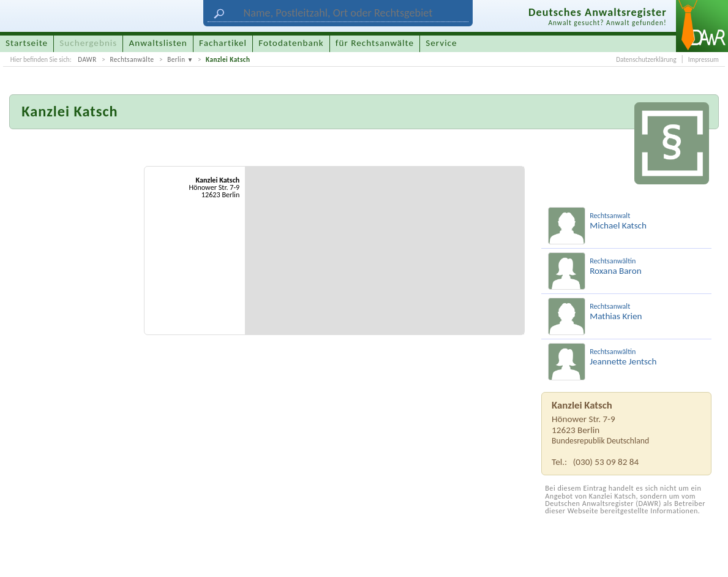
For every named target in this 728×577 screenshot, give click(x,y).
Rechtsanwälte (132, 59)
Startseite (27, 43)
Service (441, 43)
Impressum (704, 59)
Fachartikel (223, 43)
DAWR (87, 59)
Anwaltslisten (158, 43)
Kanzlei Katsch (228, 59)
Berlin (176, 59)
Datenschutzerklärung (646, 59)
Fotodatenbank (291, 43)
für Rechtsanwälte (375, 43)
